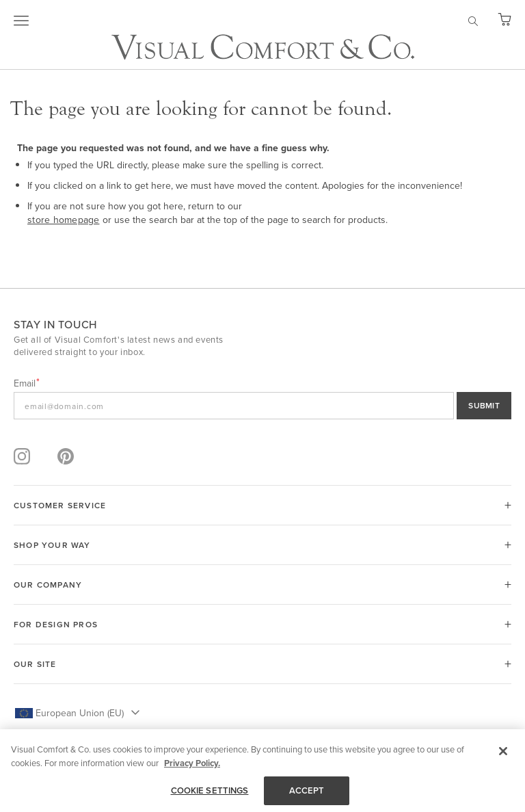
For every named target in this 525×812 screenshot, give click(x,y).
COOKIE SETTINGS (210, 790)
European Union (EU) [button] (80, 713)
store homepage (64, 220)
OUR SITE (35, 664)
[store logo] (263, 47)
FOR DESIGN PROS (56, 624)
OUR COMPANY (48, 585)
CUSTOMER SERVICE (60, 505)
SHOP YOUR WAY (52, 545)
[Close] (503, 751)
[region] (262, 771)
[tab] (262, 505)
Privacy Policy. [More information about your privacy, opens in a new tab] (192, 763)
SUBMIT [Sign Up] (484, 405)
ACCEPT (307, 790)
